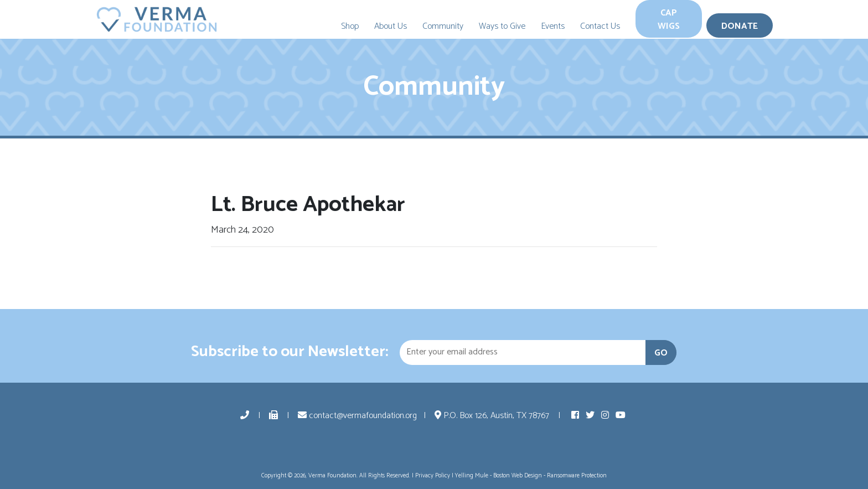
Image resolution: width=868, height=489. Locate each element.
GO (661, 353)
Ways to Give (502, 26)
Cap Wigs (669, 20)
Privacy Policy (433, 476)
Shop (350, 26)
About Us (391, 26)
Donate (740, 26)
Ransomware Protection (577, 476)
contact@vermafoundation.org (357, 416)
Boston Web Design (518, 476)
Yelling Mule (472, 476)
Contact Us (600, 26)
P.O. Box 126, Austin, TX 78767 (493, 416)
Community (443, 26)
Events (553, 26)
